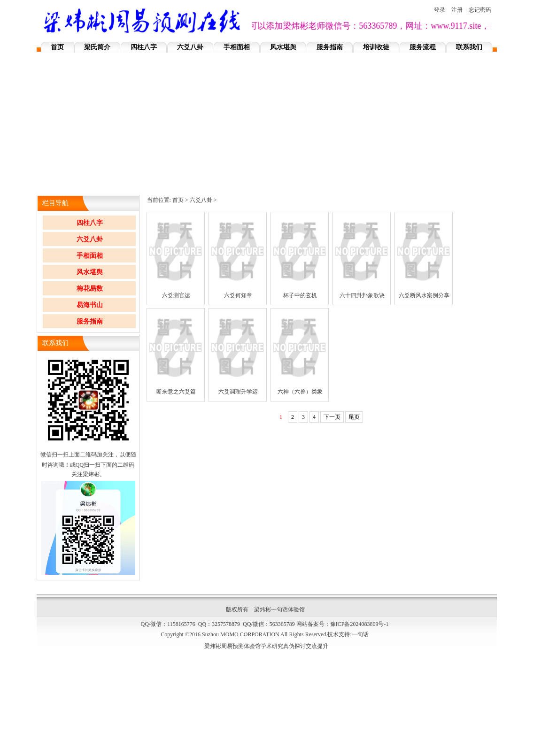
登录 (440, 10)
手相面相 (237, 47)
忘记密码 (480, 10)
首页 (57, 47)
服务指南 (330, 47)
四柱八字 (144, 47)
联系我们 (469, 47)
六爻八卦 (190, 47)
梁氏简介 (97, 47)
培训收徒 (376, 47)
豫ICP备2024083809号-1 (359, 624)
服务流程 (423, 47)
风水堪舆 (283, 47)
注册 (457, 10)
